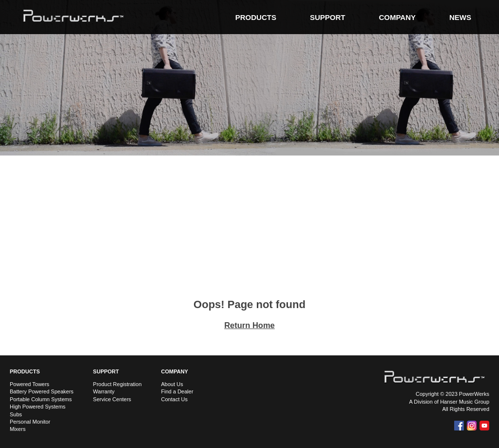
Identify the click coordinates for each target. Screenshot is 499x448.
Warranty (104, 391)
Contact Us (174, 399)
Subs (16, 414)
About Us (172, 384)
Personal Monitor (30, 422)
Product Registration (117, 384)
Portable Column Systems (41, 399)
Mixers (18, 429)
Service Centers (112, 399)
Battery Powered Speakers (42, 391)
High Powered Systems (38, 407)
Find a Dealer (177, 391)
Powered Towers (29, 384)
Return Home (249, 325)
